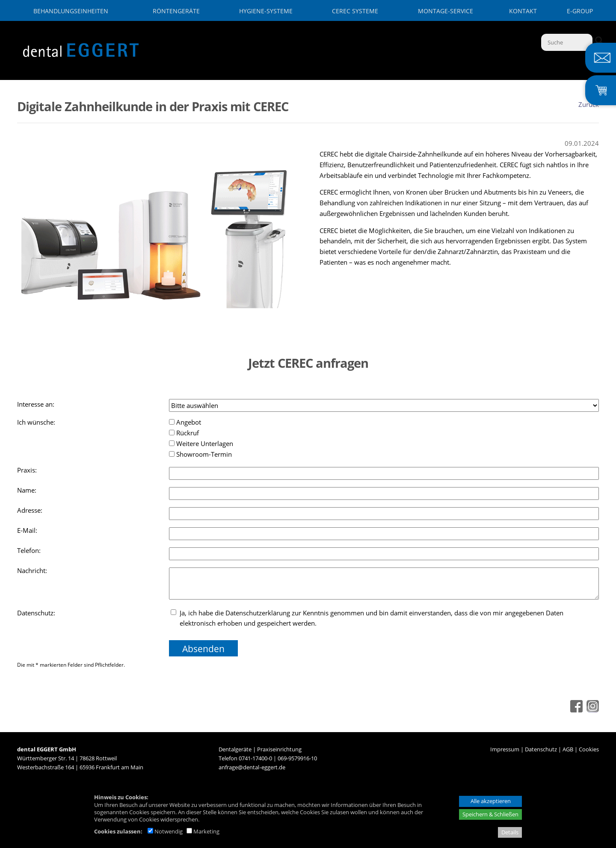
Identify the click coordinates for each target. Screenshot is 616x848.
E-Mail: (28, 530)
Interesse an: (37, 404)
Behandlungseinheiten (71, 11)
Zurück (589, 104)
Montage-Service (446, 11)
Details (510, 832)
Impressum (505, 749)
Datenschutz (541, 749)
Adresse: (31, 510)
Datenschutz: (37, 613)
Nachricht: (33, 570)
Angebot (185, 422)
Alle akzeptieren (491, 801)
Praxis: (28, 470)
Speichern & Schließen (490, 814)
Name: (28, 490)
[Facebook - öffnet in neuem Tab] (575, 710)
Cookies (589, 749)
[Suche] (567, 42)
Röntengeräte (176, 11)
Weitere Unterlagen (201, 443)
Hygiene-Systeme (266, 11)
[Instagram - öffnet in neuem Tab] (592, 710)
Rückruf (184, 433)
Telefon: (30, 550)
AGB (568, 749)
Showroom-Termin (200, 454)
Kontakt (523, 11)
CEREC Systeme (355, 11)
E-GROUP (580, 11)
